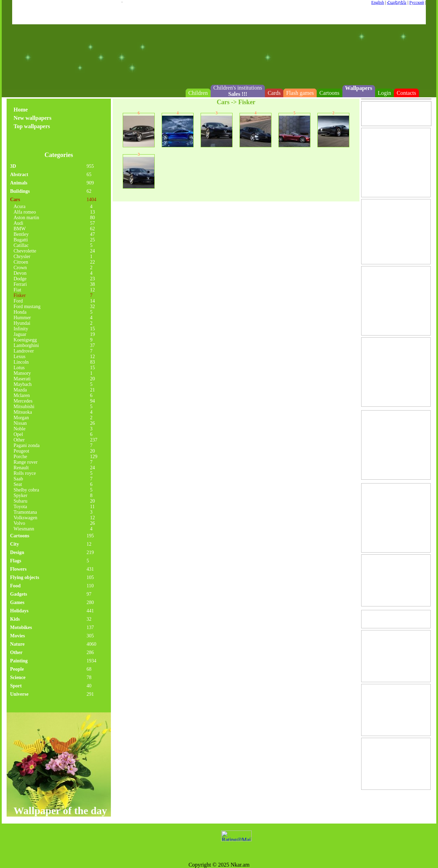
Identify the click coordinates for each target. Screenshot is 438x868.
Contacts (406, 93)
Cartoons (330, 93)
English (378, 2)
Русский (417, 2)
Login (384, 93)
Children (198, 93)
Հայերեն (397, 2)
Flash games (300, 93)
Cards (274, 93)
